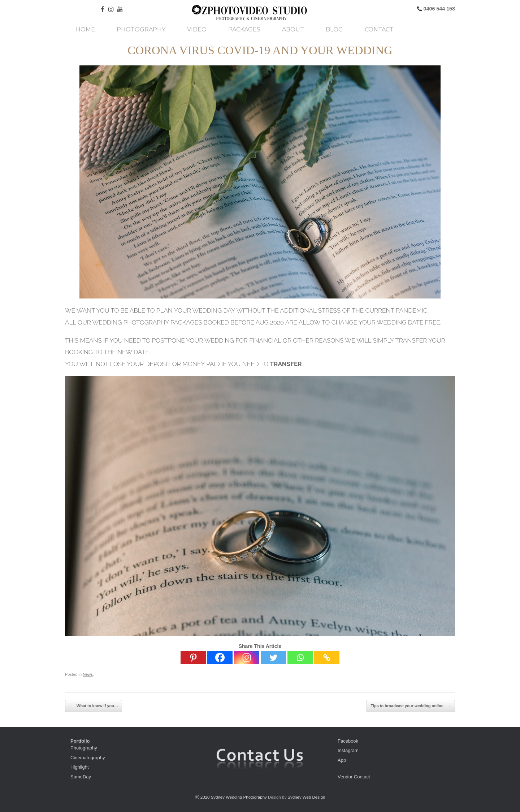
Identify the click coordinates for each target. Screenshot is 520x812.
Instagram (348, 750)
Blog (334, 30)
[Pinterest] (193, 658)
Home (85, 30)
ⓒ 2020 (203, 797)
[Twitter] (273, 658)
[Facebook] (220, 658)
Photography (141, 30)
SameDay (81, 777)
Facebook (348, 741)
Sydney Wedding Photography (239, 797)
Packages (244, 30)
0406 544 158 (439, 9)
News (88, 674)
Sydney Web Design (306, 797)
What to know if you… (94, 706)
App (342, 760)
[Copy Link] (327, 658)
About (293, 30)
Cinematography (88, 758)
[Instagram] (247, 658)
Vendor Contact (354, 777)
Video (197, 30)
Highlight (80, 767)
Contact (379, 30)
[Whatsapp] (300, 658)
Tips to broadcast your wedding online (411, 706)
